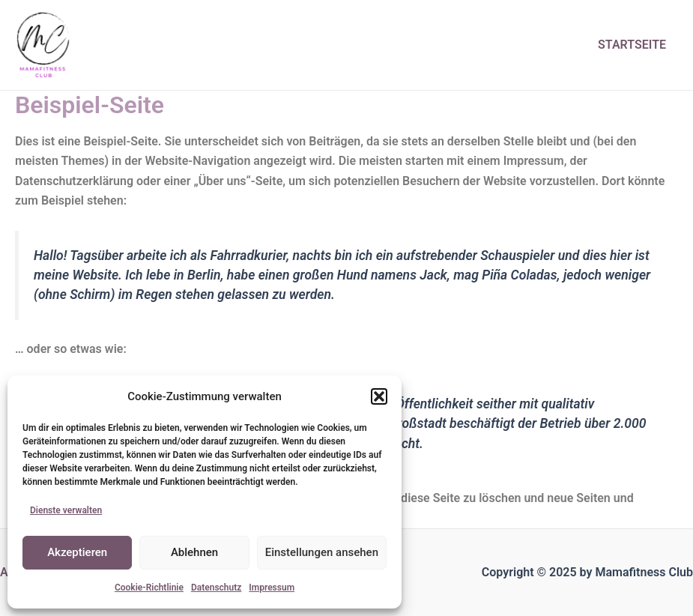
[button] (379, 396)
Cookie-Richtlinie (149, 588)
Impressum (272, 588)
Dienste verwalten (66, 510)
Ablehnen (194, 552)
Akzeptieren (77, 552)
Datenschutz (216, 588)
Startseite (632, 45)
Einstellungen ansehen (322, 552)
